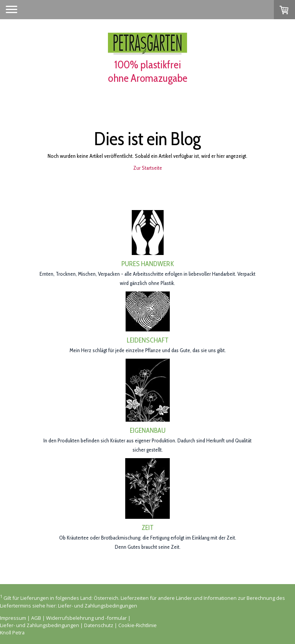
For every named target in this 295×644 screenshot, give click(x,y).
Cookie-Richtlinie (138, 625)
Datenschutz (99, 625)
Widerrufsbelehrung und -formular (86, 618)
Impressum (13, 618)
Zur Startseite (148, 168)
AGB (36, 618)
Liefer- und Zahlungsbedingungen (98, 606)
